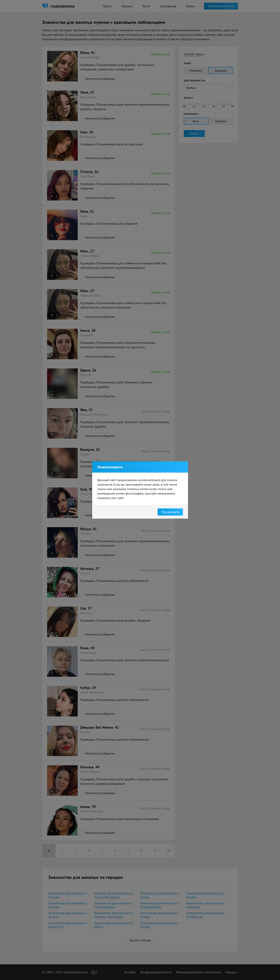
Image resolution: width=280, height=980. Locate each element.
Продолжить (170, 512)
